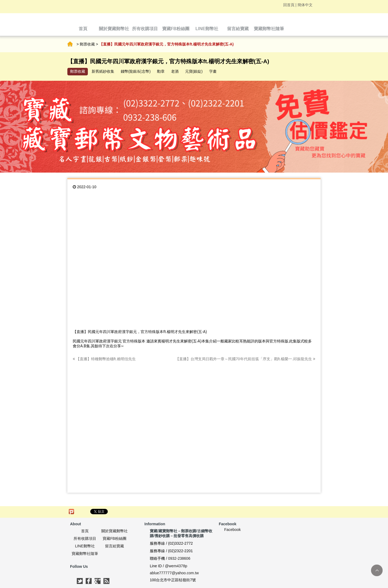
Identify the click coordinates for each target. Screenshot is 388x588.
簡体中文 (305, 5)
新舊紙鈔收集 (103, 71)
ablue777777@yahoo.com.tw (174, 573)
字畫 (213, 71)
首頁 (70, 44)
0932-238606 (179, 558)
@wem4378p (176, 566)
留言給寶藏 (115, 546)
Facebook (232, 530)
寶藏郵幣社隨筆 (85, 554)
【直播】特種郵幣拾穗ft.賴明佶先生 (104, 359)
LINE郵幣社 (85, 546)
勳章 (161, 71)
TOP (377, 570)
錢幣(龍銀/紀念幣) (136, 71)
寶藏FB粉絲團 (115, 538)
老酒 (175, 71)
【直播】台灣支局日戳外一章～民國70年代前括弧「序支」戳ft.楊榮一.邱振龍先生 (245, 359)
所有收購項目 (85, 538)
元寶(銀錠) (194, 71)
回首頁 (289, 5)
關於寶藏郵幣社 (115, 531)
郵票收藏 (87, 44)
